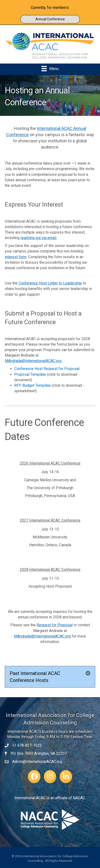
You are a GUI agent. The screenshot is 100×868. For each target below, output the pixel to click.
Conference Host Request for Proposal (47, 369)
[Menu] (50, 69)
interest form (16, 257)
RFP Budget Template (32, 385)
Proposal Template (30, 374)
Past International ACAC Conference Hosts (35, 677)
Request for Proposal (55, 625)
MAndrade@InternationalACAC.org (42, 636)
